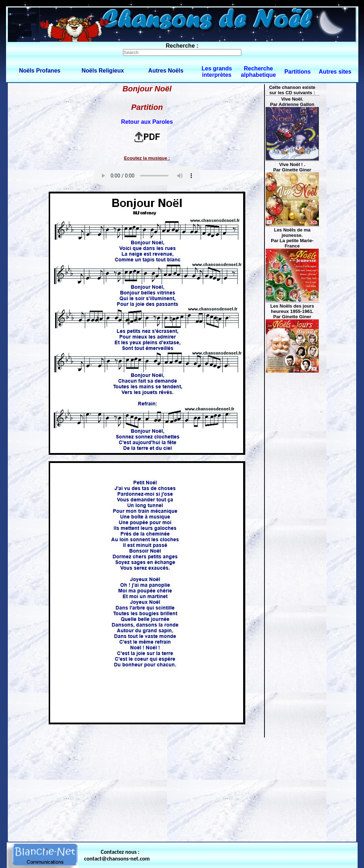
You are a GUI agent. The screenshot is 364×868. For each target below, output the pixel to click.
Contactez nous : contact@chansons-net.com (117, 855)
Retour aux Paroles (147, 122)
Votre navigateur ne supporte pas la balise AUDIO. (147, 176)
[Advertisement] (182, 788)
